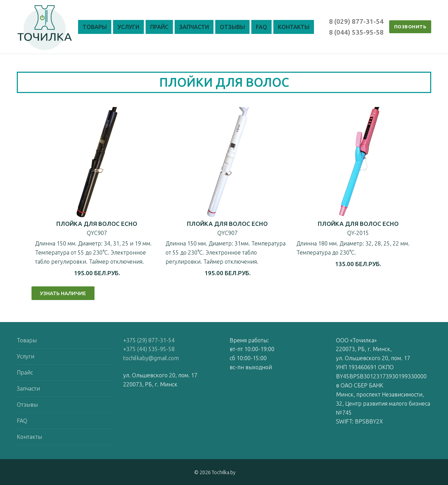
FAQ (22, 421)
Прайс (25, 372)
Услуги (26, 356)
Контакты (29, 437)
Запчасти (28, 388)
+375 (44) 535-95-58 (149, 349)
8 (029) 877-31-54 (356, 21)
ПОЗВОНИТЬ (410, 27)
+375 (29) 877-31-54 (149, 340)
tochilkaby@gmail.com (151, 358)
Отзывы (27, 405)
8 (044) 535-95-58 (356, 32)
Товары (27, 340)
